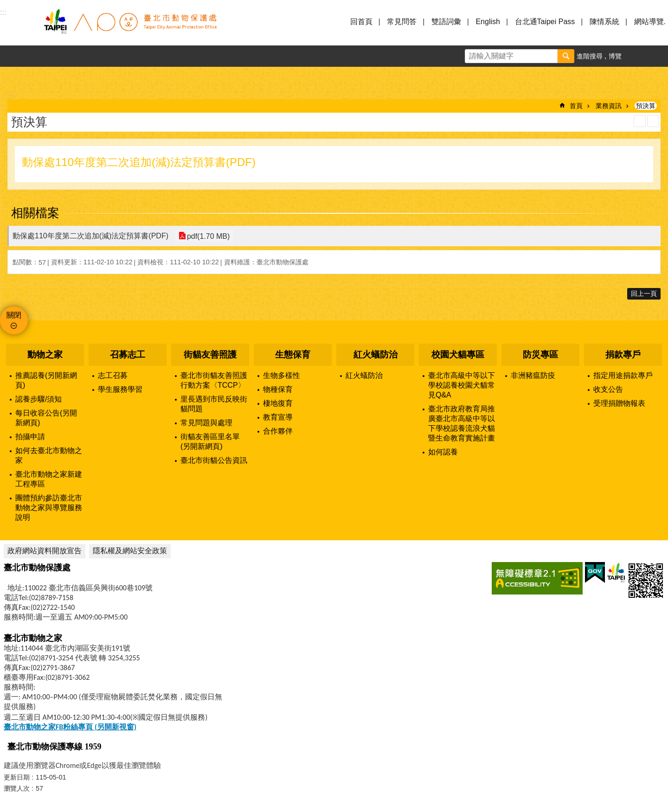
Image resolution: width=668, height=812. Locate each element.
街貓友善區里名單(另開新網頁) (210, 441)
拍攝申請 (30, 437)
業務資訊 (609, 106)
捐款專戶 (623, 355)
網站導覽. (650, 22)
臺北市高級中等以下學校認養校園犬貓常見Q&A (462, 385)
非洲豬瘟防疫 (533, 375)
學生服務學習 (120, 389)
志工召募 (113, 375)
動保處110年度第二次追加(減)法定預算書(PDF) (90, 236)
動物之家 (45, 355)
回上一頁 (644, 294)
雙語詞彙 (446, 22)
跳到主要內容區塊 (5, 5)
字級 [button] (636, 56)
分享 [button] (657, 56)
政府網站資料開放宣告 (45, 551)
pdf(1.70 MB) (207, 236)
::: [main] (10, 96)
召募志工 (128, 355)
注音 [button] (653, 121)
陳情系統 (604, 22)
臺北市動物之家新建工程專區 (49, 479)
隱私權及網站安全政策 (130, 551)
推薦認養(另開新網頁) (46, 380)
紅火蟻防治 (376, 355)
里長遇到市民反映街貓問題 (214, 404)
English (488, 22)
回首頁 (361, 22)
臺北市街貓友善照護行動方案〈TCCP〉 (214, 380)
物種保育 (278, 389)
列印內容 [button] (640, 121)
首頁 (576, 106)
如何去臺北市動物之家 (49, 455)
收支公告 (608, 389)
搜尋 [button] (566, 56)
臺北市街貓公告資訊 (214, 460)
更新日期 (17, 777)
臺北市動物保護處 (130, 27)
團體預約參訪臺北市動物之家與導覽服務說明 (49, 508)
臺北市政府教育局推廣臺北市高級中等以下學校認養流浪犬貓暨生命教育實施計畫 (462, 423)
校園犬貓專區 (458, 355)
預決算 (646, 106)
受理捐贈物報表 (619, 403)
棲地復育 (278, 403)
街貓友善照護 (210, 355)
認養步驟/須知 (39, 399)
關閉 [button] (14, 315)
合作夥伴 (278, 431)
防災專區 (540, 355)
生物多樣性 (282, 375)
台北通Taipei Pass (545, 22)
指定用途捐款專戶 (623, 375)
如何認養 (443, 452)
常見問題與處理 (206, 423)
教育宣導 (278, 417)
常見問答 (402, 22)
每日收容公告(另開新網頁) (46, 418)
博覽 (615, 56)
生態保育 (293, 355)
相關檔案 (35, 213)
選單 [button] (19, 27)
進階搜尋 (590, 56)
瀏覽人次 (17, 788)
